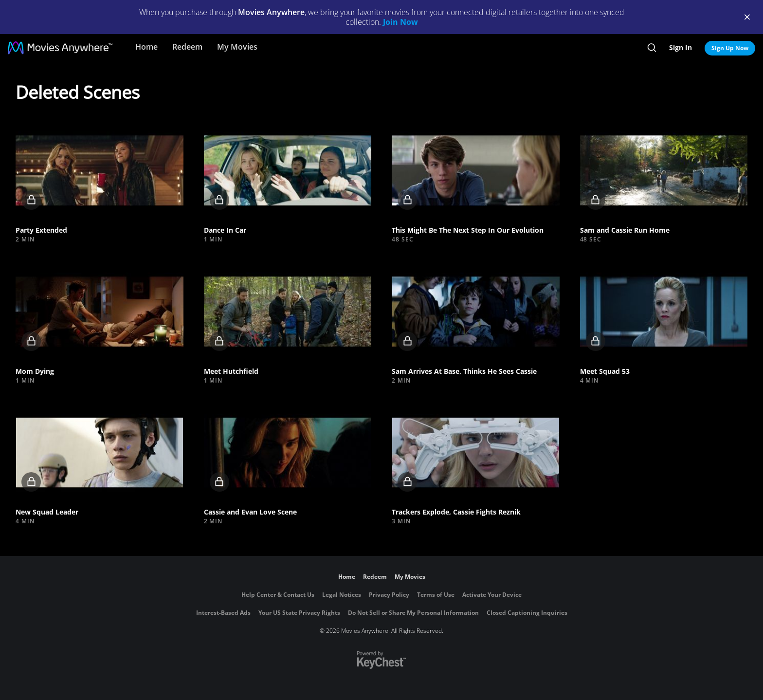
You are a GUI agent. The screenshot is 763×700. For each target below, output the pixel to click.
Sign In (681, 47)
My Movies (237, 47)
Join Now (400, 22)
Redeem (187, 47)
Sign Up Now (730, 48)
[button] (100, 170)
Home (146, 47)
